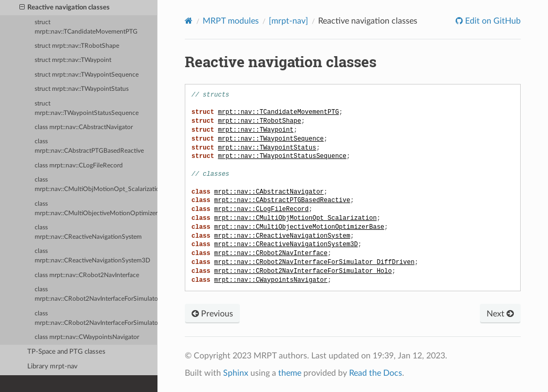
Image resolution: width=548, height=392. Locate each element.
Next (500, 314)
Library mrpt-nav (52, 367)
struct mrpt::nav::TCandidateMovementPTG (86, 27)
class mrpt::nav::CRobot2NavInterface (87, 275)
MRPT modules (231, 21)
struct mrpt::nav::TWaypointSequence (87, 75)
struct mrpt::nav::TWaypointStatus (82, 89)
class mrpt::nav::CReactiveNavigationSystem (88, 232)
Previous (212, 314)
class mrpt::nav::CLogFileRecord (79, 166)
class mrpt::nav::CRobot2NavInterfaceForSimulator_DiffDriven (96, 294)
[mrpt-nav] (288, 21)
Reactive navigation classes (65, 8)
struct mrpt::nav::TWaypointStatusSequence (87, 108)
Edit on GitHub (492, 21)
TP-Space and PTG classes (66, 352)
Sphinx (236, 373)
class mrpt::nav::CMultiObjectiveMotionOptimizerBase (96, 209)
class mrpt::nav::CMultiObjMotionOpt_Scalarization (96, 184)
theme (290, 373)
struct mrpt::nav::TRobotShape (77, 46)
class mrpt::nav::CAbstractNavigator (84, 127)
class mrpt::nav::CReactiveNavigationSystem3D (92, 256)
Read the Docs (376, 373)
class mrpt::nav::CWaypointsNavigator (87, 337)
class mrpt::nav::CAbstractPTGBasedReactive (89, 146)
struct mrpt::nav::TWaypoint (73, 60)
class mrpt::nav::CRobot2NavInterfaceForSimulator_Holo (96, 318)
